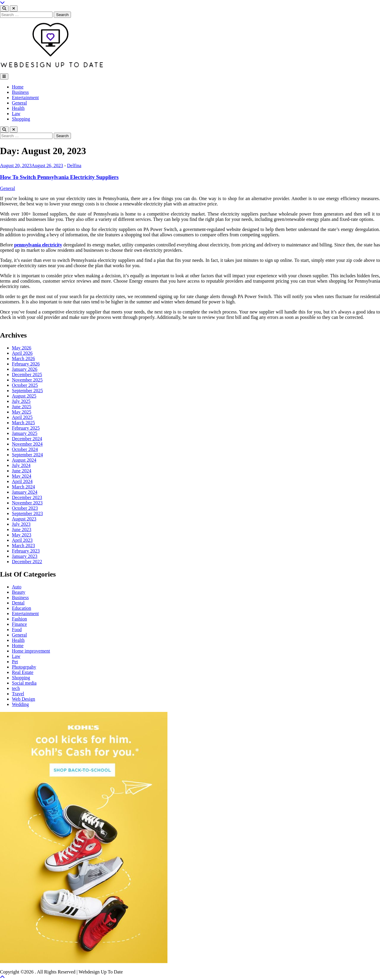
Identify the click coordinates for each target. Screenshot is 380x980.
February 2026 (26, 364)
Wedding (20, 704)
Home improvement (31, 651)
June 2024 (22, 471)
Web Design (23, 699)
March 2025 (23, 423)
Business (20, 92)
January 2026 (25, 369)
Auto (17, 587)
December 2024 (27, 439)
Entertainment (25, 98)
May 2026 (22, 348)
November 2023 (27, 503)
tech (16, 688)
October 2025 (25, 385)
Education (22, 608)
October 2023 (25, 508)
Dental (18, 603)
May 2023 (22, 535)
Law (16, 114)
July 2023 (21, 524)
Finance (19, 624)
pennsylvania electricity (38, 245)
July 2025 (21, 401)
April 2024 (22, 481)
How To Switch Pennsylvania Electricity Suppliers (59, 177)
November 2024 (27, 444)
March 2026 (23, 358)
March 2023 (23, 546)
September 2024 (27, 455)
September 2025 (27, 391)
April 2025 (22, 417)
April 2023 (22, 540)
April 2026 (22, 353)
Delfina (74, 166)
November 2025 (27, 380)
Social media (24, 683)
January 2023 (25, 556)
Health (18, 108)
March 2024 (23, 487)
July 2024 (21, 465)
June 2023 (22, 529)
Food (17, 630)
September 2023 (27, 513)
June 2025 (22, 407)
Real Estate (23, 672)
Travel (18, 694)
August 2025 (24, 396)
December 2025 (27, 375)
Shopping (21, 119)
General (19, 103)
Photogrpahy (24, 667)
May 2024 (22, 476)
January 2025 (25, 433)
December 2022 (27, 562)
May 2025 (22, 412)
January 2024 (25, 492)
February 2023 (26, 551)
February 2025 (26, 428)
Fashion (19, 619)
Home (18, 87)
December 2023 (27, 497)
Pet (15, 662)
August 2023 (24, 519)
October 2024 (25, 449)
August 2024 (24, 460)
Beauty (19, 592)
